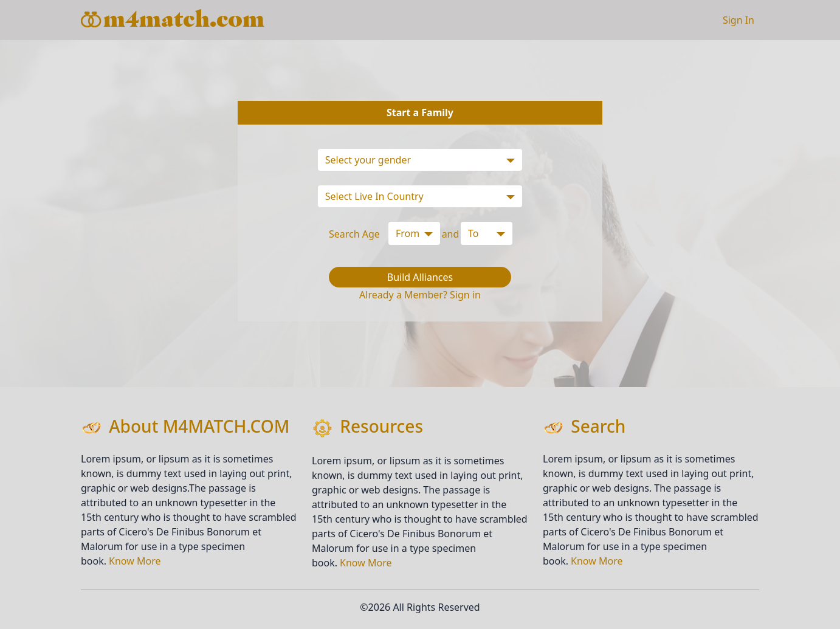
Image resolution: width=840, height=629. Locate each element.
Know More (135, 561)
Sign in (465, 295)
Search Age (354, 234)
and (451, 234)
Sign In (738, 20)
